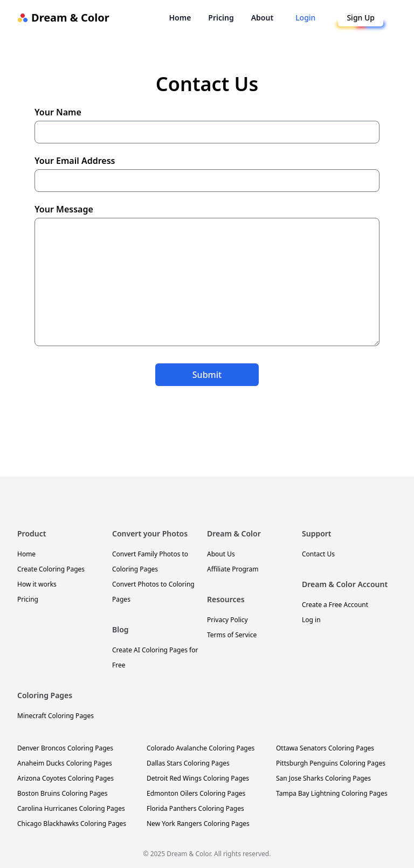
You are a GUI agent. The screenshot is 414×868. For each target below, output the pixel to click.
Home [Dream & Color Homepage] (26, 554)
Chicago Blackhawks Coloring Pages (72, 824)
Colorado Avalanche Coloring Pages (201, 748)
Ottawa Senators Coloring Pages (325, 748)
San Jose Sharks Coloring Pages (323, 778)
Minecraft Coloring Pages (56, 716)
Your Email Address (207, 173)
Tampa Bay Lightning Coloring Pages (332, 793)
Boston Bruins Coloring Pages (63, 793)
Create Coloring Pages (51, 569)
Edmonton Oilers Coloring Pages (196, 793)
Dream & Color (63, 18)
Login (305, 18)
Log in (311, 620)
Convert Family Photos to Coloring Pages (150, 562)
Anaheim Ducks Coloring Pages (65, 763)
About (262, 18)
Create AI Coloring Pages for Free (155, 657)
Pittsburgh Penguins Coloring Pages (331, 763)
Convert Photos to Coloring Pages (153, 592)
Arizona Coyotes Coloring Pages (65, 778)
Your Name (207, 125)
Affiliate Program (233, 569)
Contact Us (318, 554)
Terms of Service (232, 635)
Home (180, 18)
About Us (221, 554)
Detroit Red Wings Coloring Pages (198, 778)
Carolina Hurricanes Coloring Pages (71, 808)
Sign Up (361, 18)
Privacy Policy (227, 620)
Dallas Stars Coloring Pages (188, 763)
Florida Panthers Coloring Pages (195, 808)
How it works (37, 584)
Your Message (207, 275)
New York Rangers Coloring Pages (198, 824)
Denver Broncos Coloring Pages (65, 748)
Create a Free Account (335, 605)
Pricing (221, 18)
